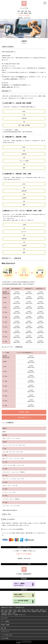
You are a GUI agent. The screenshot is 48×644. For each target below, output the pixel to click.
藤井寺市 (4, 613)
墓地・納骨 (3, 628)
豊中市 (19, 612)
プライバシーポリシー (27, 643)
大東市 (15, 612)
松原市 (9, 613)
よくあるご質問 (5, 638)
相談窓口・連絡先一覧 (7, 87)
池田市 (37, 610)
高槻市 (10, 610)
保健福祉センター (23, 77)
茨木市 (15, 610)
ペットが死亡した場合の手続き (10, 79)
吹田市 (6, 612)
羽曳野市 (44, 612)
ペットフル (24, 5)
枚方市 (28, 610)
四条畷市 (34, 612)
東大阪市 (24, 612)
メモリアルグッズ (5, 632)
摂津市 (10, 612)
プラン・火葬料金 (5, 621)
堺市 (6, 610)
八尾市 (14, 613)
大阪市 (2, 610)
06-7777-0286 (24, 16)
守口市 (29, 612)
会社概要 (18, 643)
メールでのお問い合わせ (7, 635)
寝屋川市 (42, 610)
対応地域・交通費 (24, 412)
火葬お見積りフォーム (24, 417)
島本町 (24, 610)
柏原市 (39, 612)
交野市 (33, 610)
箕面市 (19, 610)
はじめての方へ (5, 618)
